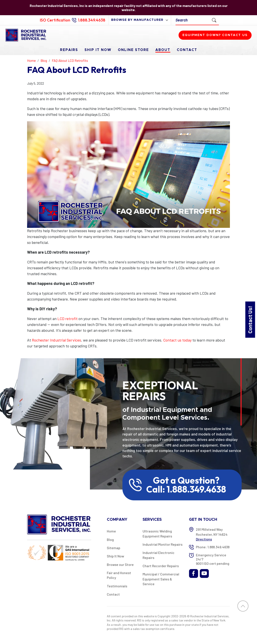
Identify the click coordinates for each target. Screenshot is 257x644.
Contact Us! (250, 320)
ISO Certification (55, 20)
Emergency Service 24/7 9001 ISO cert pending (213, 559)
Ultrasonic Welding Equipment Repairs (157, 533)
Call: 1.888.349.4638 (186, 489)
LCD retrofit (68, 319)
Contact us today (177, 340)
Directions (204, 539)
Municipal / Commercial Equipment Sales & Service (161, 579)
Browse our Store (120, 564)
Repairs (69, 50)
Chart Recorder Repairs (161, 566)
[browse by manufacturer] (140, 20)
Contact (187, 50)
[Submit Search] (214, 20)
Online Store (133, 50)
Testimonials (117, 586)
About (163, 50)
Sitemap (114, 548)
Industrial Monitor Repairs (163, 544)
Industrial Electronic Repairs (159, 555)
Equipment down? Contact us (215, 35)
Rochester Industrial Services (56, 340)
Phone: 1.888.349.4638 (213, 547)
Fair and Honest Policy (119, 575)
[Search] (193, 20)
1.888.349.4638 (92, 20)
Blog (110, 540)
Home (111, 531)
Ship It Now (98, 50)
